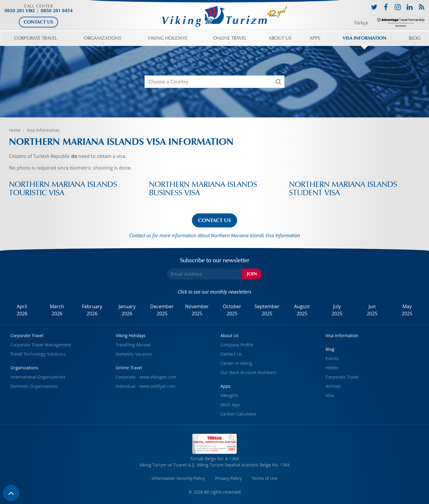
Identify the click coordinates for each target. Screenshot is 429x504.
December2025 (162, 310)
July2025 (337, 310)
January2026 (127, 310)
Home (15, 130)
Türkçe (361, 23)
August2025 (302, 310)
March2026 (57, 310)
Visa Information (43, 130)
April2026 (22, 310)
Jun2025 (372, 310)
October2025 (232, 310)
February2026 (92, 310)
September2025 (267, 310)
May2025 (407, 310)
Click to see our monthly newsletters (214, 292)
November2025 (197, 310)
